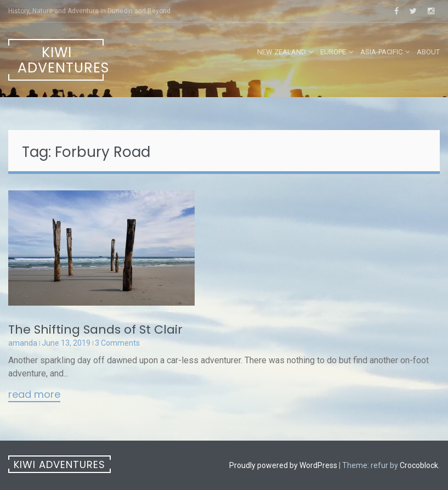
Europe (333, 52)
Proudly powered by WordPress (283, 465)
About (428, 52)
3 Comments (117, 343)
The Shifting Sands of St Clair (95, 330)
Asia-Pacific (381, 52)
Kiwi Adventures (61, 60)
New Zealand (282, 52)
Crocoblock (419, 465)
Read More (34, 395)
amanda (23, 343)
